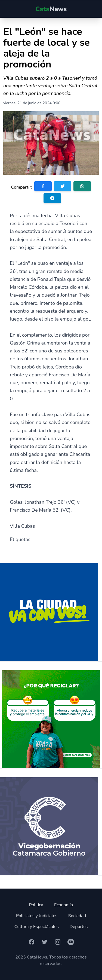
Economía (64, 905)
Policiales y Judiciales (37, 916)
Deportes (79, 927)
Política (36, 905)
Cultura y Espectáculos (37, 927)
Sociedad (77, 916)
